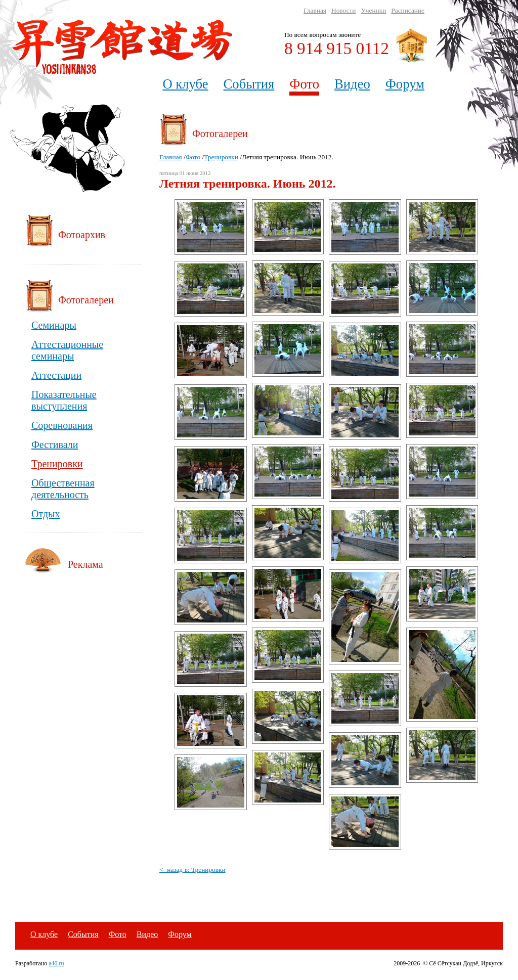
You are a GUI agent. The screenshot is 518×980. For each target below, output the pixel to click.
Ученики (373, 10)
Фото (304, 84)
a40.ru (56, 963)
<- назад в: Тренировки (192, 870)
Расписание (408, 10)
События (249, 84)
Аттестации (56, 375)
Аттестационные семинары (67, 350)
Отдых (46, 514)
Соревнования (62, 425)
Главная (315, 10)
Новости (343, 10)
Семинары (54, 325)
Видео (352, 84)
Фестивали (55, 444)
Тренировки (221, 157)
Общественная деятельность (63, 489)
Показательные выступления (64, 400)
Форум (405, 84)
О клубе (185, 84)
